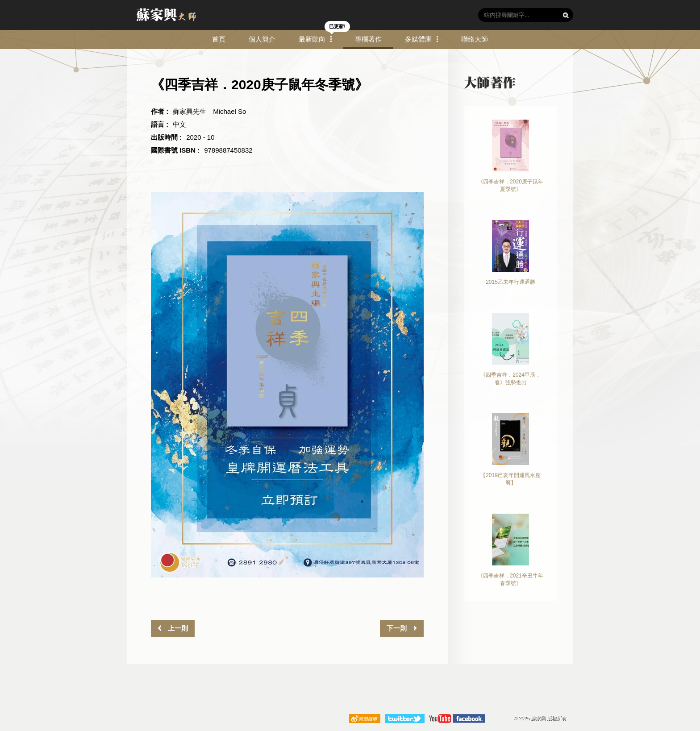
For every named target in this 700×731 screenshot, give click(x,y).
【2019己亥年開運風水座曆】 (510, 450)
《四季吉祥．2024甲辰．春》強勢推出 (510, 349)
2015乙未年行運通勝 (510, 253)
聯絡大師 (475, 39)
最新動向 (312, 39)
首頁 (219, 39)
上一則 (177, 628)
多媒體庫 (418, 39)
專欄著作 (368, 39)
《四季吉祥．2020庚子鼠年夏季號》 (510, 156)
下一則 (398, 628)
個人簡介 (262, 39)
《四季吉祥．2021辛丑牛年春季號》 (510, 550)
